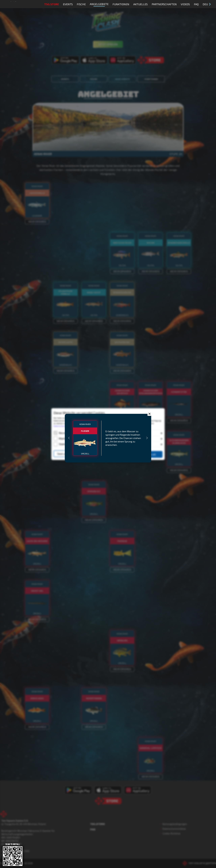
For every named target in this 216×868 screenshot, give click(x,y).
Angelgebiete (99, 4)
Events (68, 4)
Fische (81, 4)
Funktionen (121, 4)
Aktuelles (140, 4)
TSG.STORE (52, 4)
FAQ (196, 4)
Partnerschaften (164, 4)
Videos (185, 4)
